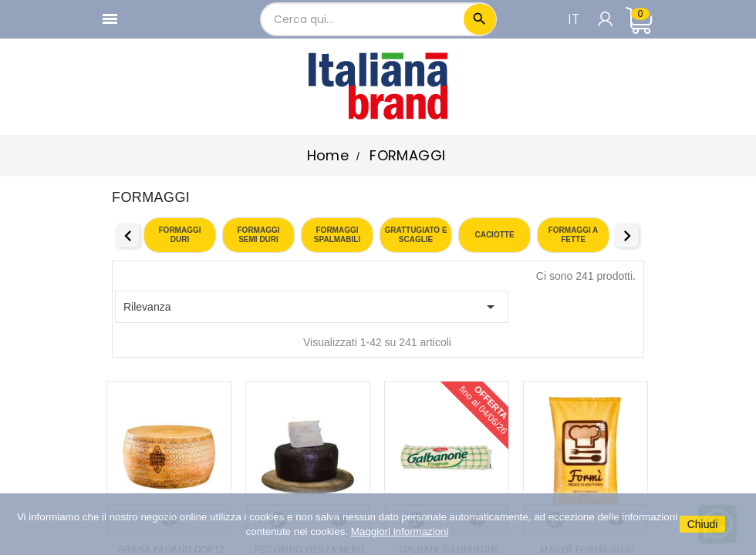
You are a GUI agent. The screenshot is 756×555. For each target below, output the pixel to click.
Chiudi (703, 524)
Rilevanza (312, 307)
